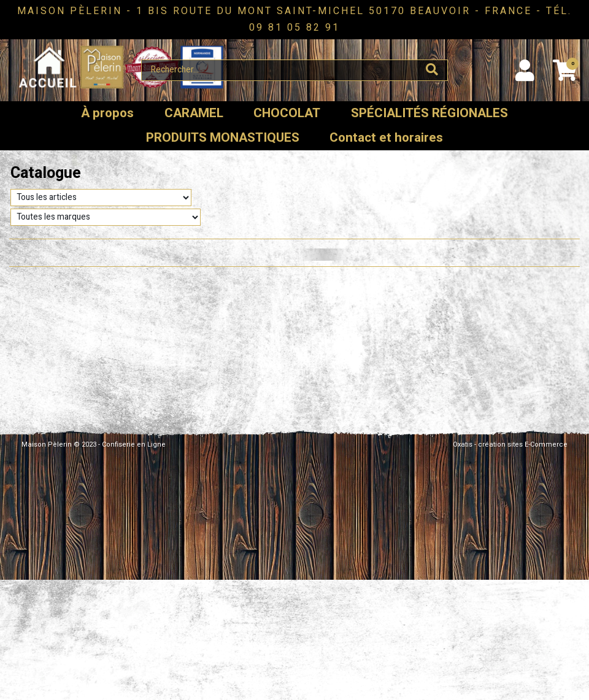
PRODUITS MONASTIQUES (223, 138)
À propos (107, 113)
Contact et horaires (386, 138)
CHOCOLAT (287, 113)
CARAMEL (194, 113)
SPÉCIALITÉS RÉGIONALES (429, 113)
